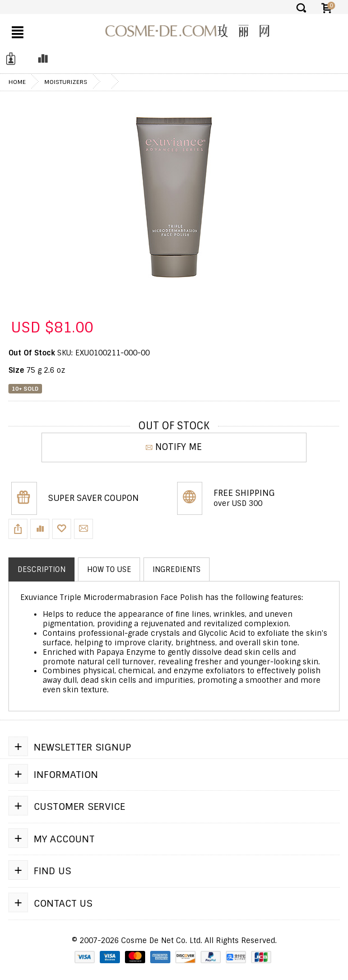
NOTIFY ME (174, 447)
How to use (109, 569)
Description (41, 569)
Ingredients (177, 569)
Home (17, 82)
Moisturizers (66, 82)
